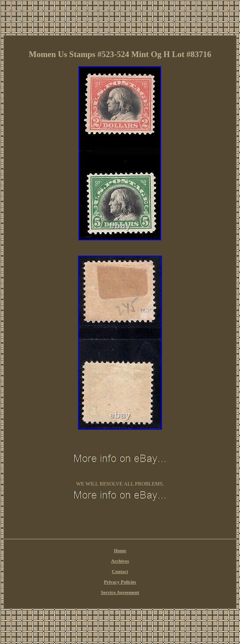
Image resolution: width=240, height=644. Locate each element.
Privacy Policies (120, 582)
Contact (120, 571)
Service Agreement (120, 592)
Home (120, 550)
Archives (120, 561)
